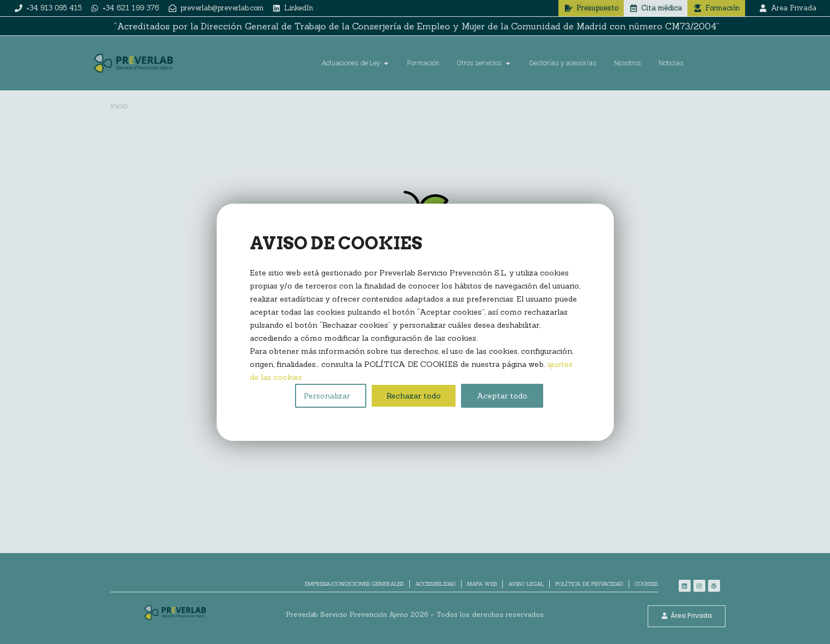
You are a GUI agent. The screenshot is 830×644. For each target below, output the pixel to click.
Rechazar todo (414, 396)
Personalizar (327, 396)
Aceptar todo (502, 396)
